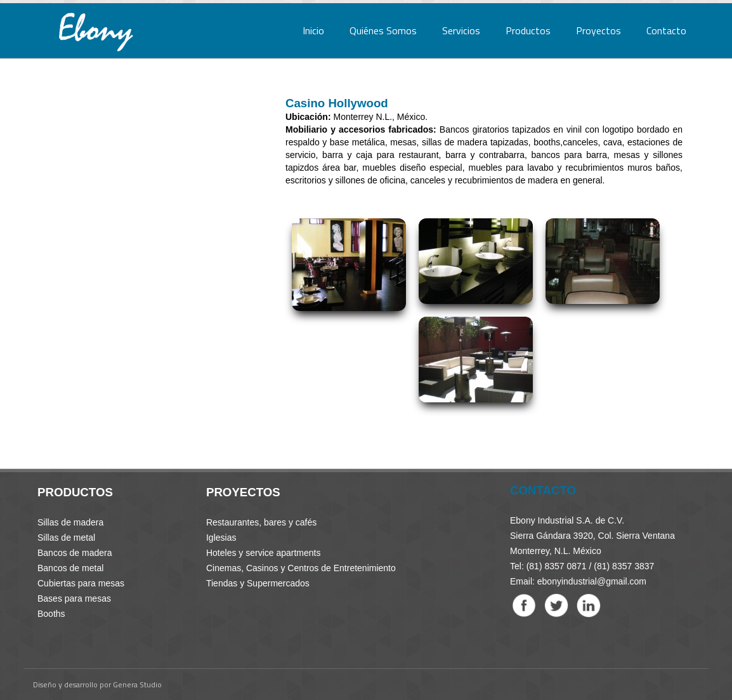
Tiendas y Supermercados (258, 583)
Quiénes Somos (383, 30)
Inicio (313, 30)
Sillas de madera (70, 522)
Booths (51, 614)
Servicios (461, 30)
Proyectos (598, 30)
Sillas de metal (66, 538)
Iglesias (221, 538)
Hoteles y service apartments (264, 553)
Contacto (666, 30)
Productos (528, 30)
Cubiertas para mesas (81, 583)
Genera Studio (137, 684)
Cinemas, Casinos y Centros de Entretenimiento (301, 568)
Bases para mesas (74, 598)
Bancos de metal (70, 568)
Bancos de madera (75, 553)
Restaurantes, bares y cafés (261, 522)
